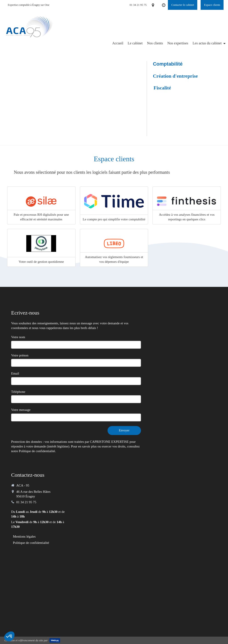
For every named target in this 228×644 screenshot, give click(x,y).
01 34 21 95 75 (26, 502)
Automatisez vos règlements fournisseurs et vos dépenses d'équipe (114, 259)
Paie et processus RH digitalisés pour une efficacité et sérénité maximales (41, 217)
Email (15, 373)
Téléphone (18, 392)
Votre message (21, 410)
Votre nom (18, 337)
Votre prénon (20, 355)
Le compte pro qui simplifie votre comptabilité (114, 219)
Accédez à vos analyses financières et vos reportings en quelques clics (187, 217)
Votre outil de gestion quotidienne (41, 262)
